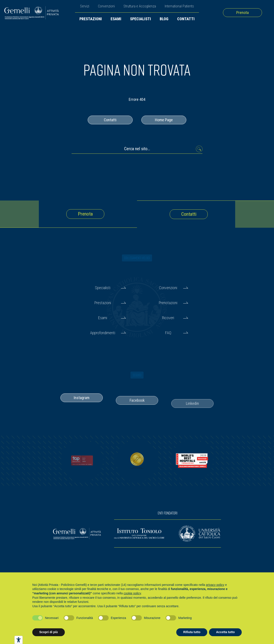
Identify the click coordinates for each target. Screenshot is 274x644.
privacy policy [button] (215, 585)
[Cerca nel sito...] (137, 150)
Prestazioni (91, 19)
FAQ (168, 333)
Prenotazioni (168, 303)
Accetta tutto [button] (225, 632)
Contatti (186, 19)
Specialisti (140, 19)
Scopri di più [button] (49, 632)
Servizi (85, 6)
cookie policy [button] (132, 593)
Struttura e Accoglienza (140, 6)
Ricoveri (168, 318)
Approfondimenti (103, 333)
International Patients (179, 6)
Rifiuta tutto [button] (192, 632)
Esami (116, 19)
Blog (164, 19)
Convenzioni (106, 6)
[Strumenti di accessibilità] (19, 640)
